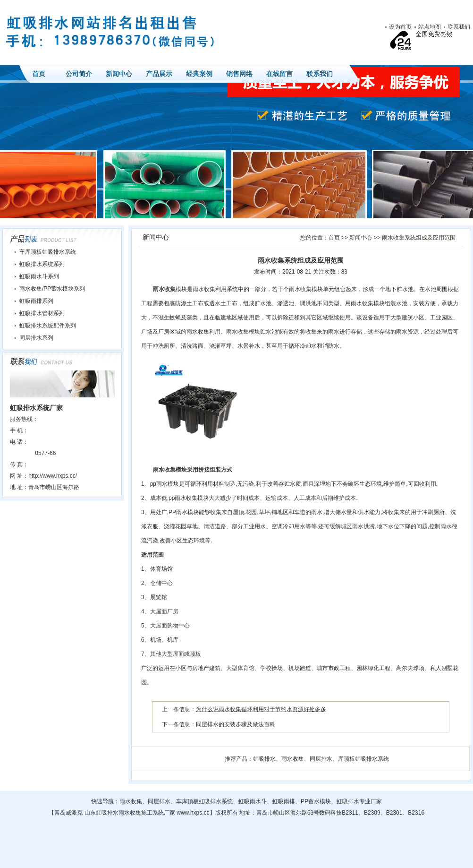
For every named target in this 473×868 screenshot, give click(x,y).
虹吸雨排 (284, 801)
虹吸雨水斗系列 (39, 276)
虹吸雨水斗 (253, 801)
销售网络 (239, 74)
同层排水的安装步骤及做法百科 (236, 724)
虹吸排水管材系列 (42, 313)
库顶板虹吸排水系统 (363, 759)
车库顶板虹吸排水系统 (48, 252)
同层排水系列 (36, 338)
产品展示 (159, 74)
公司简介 (79, 74)
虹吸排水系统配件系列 (48, 326)
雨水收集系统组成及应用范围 (419, 238)
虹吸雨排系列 (36, 301)
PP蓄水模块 (316, 801)
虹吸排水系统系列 (42, 264)
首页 (39, 74)
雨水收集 (164, 289)
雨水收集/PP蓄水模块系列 (52, 289)
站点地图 (430, 27)
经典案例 (199, 74)
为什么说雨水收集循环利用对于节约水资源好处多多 (261, 709)
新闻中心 (119, 74)
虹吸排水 (264, 759)
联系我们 (459, 27)
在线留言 (279, 74)
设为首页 (400, 27)
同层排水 (321, 759)
